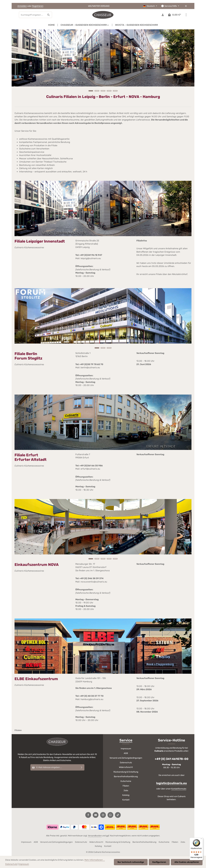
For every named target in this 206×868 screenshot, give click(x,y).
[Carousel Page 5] (115, 91)
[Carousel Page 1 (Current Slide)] (91, 91)
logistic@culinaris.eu (171, 783)
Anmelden (22, 6)
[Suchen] (49, 15)
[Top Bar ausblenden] (186, 6)
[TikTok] (118, 815)
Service (126, 740)
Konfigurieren (159, 862)
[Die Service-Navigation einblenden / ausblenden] (170, 6)
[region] (103, 62)
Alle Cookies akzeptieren (187, 862)
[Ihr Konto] (163, 15)
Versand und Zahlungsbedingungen (126, 758)
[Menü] (201, 839)
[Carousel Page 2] (97, 91)
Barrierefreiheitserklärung (126, 777)
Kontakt (126, 800)
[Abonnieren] (82, 767)
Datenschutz (126, 763)
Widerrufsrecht (126, 767)
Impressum (126, 749)
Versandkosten (95, 836)
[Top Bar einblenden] (186, 15)
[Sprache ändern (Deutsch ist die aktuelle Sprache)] (150, 6)
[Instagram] (103, 815)
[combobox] (32, 15)
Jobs (126, 790)
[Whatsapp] (110, 815)
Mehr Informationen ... (95, 860)
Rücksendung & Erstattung (126, 772)
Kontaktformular (179, 789)
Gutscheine (126, 781)
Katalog (126, 795)
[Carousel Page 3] (103, 91)
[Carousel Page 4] (109, 91)
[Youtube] (96, 815)
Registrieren (38, 6)
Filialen (126, 786)
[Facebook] (88, 815)
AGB (126, 753)
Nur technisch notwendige (131, 862)
